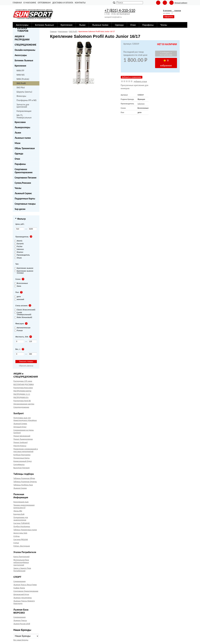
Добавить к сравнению (132, 77)
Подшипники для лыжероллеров (21, 519)
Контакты (80, 3)
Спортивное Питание (26, 178)
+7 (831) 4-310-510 (120, 10)
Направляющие (24, 111)
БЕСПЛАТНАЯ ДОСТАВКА (24, 384)
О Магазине (30, 3)
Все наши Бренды (21, 640)
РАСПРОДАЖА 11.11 (22, 394)
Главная (17, 3)
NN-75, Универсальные (24, 116)
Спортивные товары (25, 204)
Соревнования (19, 581)
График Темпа (19, 588)
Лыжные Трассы (20, 620)
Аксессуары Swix (20, 533)
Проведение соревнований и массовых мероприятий (26, 450)
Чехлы (18, 188)
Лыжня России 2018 (22, 624)
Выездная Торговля (21, 468)
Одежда (19, 154)
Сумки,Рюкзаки (23, 183)
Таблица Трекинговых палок (25, 530)
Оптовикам (44, 3)
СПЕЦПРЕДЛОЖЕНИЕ (25, 45)
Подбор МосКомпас (22, 526)
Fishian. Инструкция (22, 546)
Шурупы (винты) (24, 92)
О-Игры (17, 536)
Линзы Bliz (18, 511)
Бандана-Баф (19, 514)
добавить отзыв (140, 81)
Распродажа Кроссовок (23, 388)
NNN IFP (20, 71)
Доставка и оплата (63, 3)
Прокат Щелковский (22, 436)
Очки (17, 159)
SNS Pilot (21, 88)
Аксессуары (21, 55)
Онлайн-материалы (25, 50)
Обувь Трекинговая (25, 148)
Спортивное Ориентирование (24, 171)
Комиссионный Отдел (23, 461)
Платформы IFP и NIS (26, 100)
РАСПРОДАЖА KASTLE (22, 391)
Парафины (20, 164)
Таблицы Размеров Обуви (24, 478)
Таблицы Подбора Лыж (23, 485)
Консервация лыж (21, 502)
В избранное (166, 63)
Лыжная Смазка (20, 488)
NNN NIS (20, 75)
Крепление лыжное (24, 268)
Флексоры (21, 96)
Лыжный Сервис (23, 193)
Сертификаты (19, 464)
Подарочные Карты (25, 199)
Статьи (16, 543)
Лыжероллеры (22, 127)
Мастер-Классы (20, 446)
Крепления (20, 66)
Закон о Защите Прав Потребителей (22, 569)
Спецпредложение (21, 407)
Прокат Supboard (20, 442)
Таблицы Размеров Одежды (25, 482)
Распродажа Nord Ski (22, 401)
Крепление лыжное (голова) (24, 272)
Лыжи (18, 133)
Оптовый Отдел (20, 427)
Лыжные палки (23, 138)
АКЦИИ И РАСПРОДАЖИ (22, 38)
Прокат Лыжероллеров (23, 439)
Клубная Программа (22, 455)
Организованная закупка (24, 404)
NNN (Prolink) (23, 79)
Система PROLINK (21, 539)
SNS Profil (21, 83)
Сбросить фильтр (26, 366)
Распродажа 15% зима (23, 381)
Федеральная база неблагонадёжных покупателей (21, 562)
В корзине (172, 11)
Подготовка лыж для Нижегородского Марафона (25, 419)
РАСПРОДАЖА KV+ (21, 397)
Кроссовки (20, 122)
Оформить (169, 17)
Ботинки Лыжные (24, 60)
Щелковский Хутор (21, 594)
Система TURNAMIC (22, 523)
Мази (18, 143)
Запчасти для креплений (23, 106)
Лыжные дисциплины (23, 598)
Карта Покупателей (21, 557)
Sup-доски (20, 209)
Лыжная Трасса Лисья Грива (25, 585)
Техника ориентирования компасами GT (24, 506)
